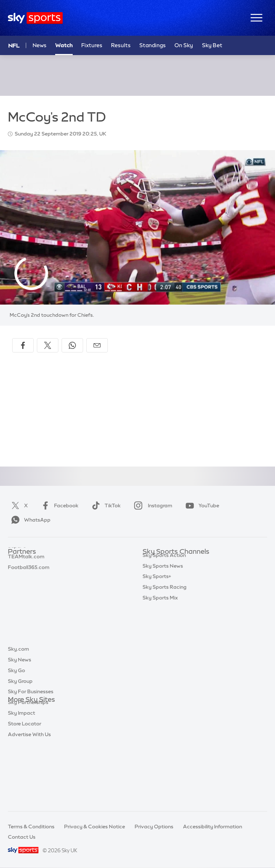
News (40, 45)
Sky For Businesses (31, 753)
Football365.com (29, 595)
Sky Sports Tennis (164, 626)
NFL (14, 45)
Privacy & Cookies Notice (95, 827)
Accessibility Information (213, 827)
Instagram (152, 505)
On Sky (184, 45)
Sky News (20, 721)
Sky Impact (21, 774)
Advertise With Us (29, 796)
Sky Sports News (163, 648)
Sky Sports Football (166, 584)
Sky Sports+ (157, 658)
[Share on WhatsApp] (72, 345)
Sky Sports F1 (159, 616)
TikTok (105, 505)
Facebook (58, 505)
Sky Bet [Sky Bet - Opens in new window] (212, 45)
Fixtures (92, 45)
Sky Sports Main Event (169, 562)
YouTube (201, 505)
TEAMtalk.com (26, 584)
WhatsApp (29, 520)
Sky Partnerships (28, 764)
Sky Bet (17, 562)
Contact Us (22, 837)
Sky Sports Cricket (165, 595)
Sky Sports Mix (160, 680)
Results (121, 45)
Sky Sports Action (164, 637)
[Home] (35, 18)
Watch (64, 45)
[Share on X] (48, 345)
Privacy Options (154, 827)
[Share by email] (97, 345)
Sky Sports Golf (161, 605)
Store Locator (25, 785)
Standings (153, 45)
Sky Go (16, 732)
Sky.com (18, 710)
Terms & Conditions (31, 827)
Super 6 (17, 573)
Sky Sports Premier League (175, 573)
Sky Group (20, 743)
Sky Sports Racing (165, 669)
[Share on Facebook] (23, 345)
